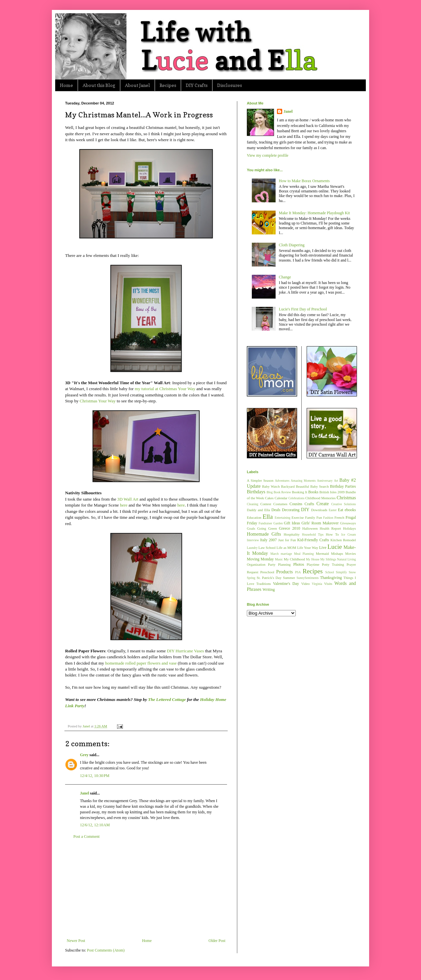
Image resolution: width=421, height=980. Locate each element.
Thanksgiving (331, 578)
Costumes (280, 504)
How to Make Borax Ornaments (304, 181)
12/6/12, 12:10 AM (95, 825)
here (124, 505)
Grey (84, 755)
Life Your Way (308, 548)
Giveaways (348, 523)
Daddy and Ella (258, 510)
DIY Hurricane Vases (185, 651)
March (274, 554)
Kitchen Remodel (343, 540)
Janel (84, 793)
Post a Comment (86, 837)
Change (285, 277)
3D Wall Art (128, 499)
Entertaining (282, 518)
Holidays (349, 528)
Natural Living (346, 559)
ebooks (350, 510)
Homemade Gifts (264, 534)
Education (254, 517)
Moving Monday (260, 559)
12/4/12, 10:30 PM (95, 776)
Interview (253, 540)
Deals (276, 510)
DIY (305, 510)
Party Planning (279, 564)
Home (66, 85)
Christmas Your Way (98, 401)
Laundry (252, 548)
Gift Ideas (292, 523)
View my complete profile (268, 155)
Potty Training (333, 564)
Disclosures (230, 85)
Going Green (267, 528)
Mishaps (337, 553)
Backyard (288, 486)
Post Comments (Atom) (106, 950)
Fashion (328, 518)
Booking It (300, 492)
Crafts (309, 504)
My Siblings (328, 559)
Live (323, 548)
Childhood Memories (321, 498)
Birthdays (256, 492)
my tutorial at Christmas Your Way (165, 389)
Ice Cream (349, 534)
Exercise (298, 517)
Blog (270, 492)
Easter (333, 510)
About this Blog (99, 85)
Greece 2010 (289, 528)
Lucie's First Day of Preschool (303, 309)
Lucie (335, 547)
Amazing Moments (303, 481)
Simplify (341, 572)
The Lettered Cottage (167, 699)
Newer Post (76, 941)
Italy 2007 (268, 540)
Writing (269, 590)
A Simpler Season (260, 480)
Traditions (264, 584)
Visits (328, 584)
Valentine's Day (286, 584)
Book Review (282, 492)
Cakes (269, 498)
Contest (266, 504)
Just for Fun (287, 540)
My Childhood (294, 559)
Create (323, 504)
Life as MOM (287, 548)
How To (332, 534)
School (330, 572)
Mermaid (323, 553)
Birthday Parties (343, 486)
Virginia (317, 584)
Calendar (281, 498)
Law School (267, 548)
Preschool (267, 572)
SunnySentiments (307, 578)
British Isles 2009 (332, 492)
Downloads (319, 510)
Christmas (346, 498)
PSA (298, 572)
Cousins (296, 504)
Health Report (330, 528)
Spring (251, 578)
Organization (256, 564)
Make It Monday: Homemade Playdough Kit (314, 213)
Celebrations (297, 498)
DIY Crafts (197, 85)
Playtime (313, 564)
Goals (251, 528)
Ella (268, 517)
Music (279, 559)
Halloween (310, 528)
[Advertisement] (146, 889)
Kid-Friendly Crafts (313, 540)
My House (313, 559)
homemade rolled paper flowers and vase (141, 663)
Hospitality (292, 534)
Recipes (168, 85)
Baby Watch (271, 486)
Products (285, 572)
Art (336, 481)
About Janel (137, 85)
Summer (289, 578)
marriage (286, 554)
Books (313, 492)
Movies (351, 553)
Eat (341, 510)
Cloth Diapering (292, 245)
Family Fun (313, 517)
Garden (278, 523)
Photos (299, 564)
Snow (352, 572)
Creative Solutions (344, 504)
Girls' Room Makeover (320, 523)
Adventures (282, 481)
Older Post (217, 941)
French (339, 517)
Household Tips (313, 534)
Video (305, 584)
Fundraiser (266, 523)
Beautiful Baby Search (312, 486)
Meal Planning (304, 554)
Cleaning (253, 504)
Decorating (291, 510)
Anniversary (325, 481)
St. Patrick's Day (269, 578)
